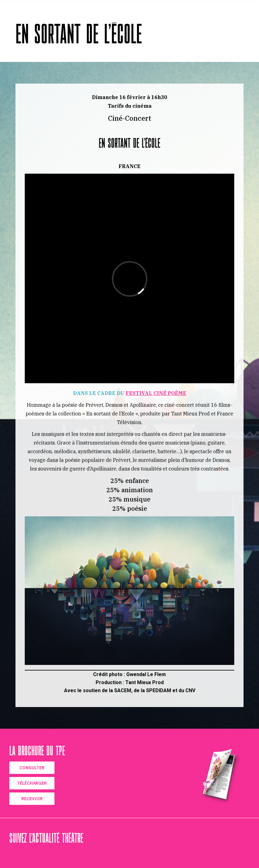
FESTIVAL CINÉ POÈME (156, 393)
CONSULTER (32, 768)
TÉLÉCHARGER (32, 783)
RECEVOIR (32, 799)
